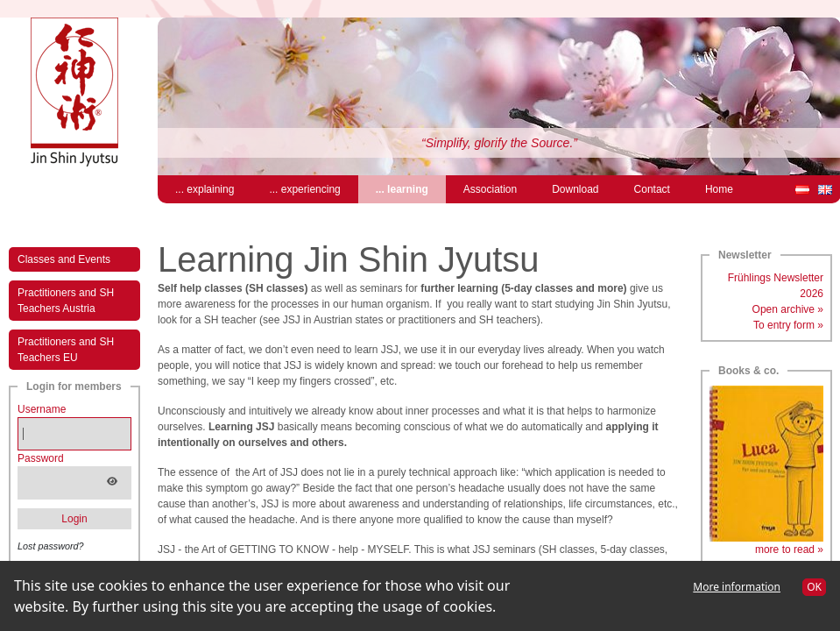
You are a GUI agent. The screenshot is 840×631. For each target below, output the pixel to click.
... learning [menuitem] (411, 188)
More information (737, 587)
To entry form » (788, 325)
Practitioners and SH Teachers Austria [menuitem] (66, 301)
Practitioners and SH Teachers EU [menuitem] (66, 350)
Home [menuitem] (719, 189)
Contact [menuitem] (652, 189)
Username (42, 409)
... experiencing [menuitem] (304, 189)
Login (74, 519)
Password (41, 458)
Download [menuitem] (575, 189)
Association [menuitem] (490, 189)
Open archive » (788, 309)
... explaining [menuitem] (205, 189)
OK (814, 587)
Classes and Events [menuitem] (64, 259)
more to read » (789, 549)
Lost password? (51, 546)
